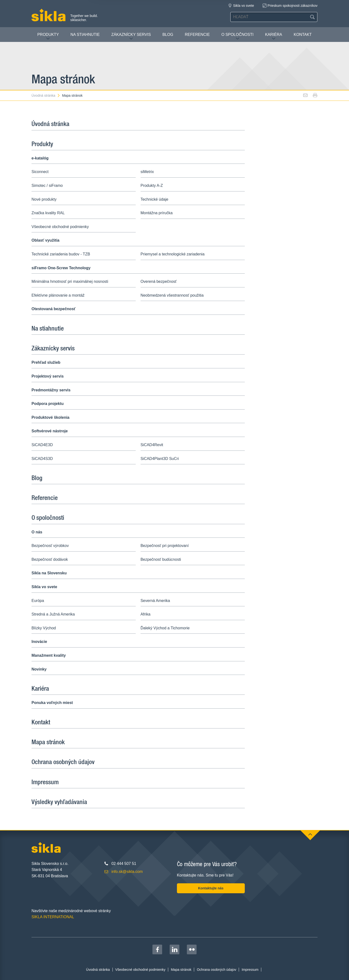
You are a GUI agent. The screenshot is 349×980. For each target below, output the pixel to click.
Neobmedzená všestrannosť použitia (172, 295)
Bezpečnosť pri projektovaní (165, 546)
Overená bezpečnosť (159, 281)
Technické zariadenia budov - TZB (61, 254)
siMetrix (147, 172)
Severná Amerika (155, 601)
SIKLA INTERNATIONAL (53, 917)
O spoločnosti (237, 36)
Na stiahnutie (85, 35)
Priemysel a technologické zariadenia (173, 254)
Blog (168, 35)
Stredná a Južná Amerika (53, 614)
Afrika (146, 614)
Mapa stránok (72, 95)
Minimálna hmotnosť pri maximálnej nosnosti (70, 281)
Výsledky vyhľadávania (59, 802)
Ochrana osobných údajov (63, 762)
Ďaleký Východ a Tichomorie (165, 628)
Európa (38, 601)
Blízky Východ (44, 628)
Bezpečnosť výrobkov (50, 546)
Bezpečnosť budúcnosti (161, 559)
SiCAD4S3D (42, 459)
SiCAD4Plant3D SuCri (160, 459)
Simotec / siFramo (47, 186)
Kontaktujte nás (211, 888)
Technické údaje (155, 199)
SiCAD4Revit (152, 445)
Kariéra (274, 36)
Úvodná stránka (46, 95)
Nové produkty (44, 199)
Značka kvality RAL (48, 213)
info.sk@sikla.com (127, 872)
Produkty (48, 36)
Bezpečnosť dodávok (50, 559)
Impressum (45, 782)
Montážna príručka (157, 213)
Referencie (197, 35)
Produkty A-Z (152, 186)
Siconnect (40, 172)
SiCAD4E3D (42, 445)
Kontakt (303, 35)
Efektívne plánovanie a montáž (58, 295)
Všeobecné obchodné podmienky (60, 227)
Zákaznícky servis (131, 36)
